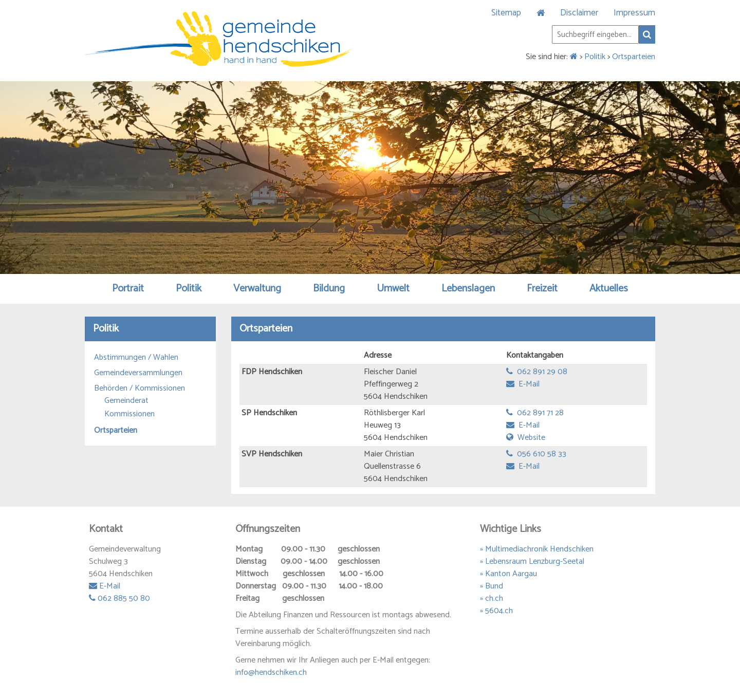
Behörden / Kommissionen (140, 389)
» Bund (492, 586)
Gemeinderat (126, 401)
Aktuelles (609, 289)
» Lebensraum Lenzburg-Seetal (532, 561)
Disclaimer (579, 13)
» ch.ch (492, 598)
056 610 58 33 (536, 454)
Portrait (128, 289)
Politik (595, 57)
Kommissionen (129, 414)
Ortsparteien (634, 57)
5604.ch (499, 611)
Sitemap (506, 13)
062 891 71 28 (535, 413)
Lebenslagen (468, 289)
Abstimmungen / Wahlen (136, 358)
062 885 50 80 (119, 598)
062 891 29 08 (537, 372)
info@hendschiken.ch (271, 673)
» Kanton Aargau (508, 574)
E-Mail (523, 384)
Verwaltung (257, 289)
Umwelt (393, 289)
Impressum (634, 13)
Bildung (329, 289)
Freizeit (542, 289)
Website (526, 438)
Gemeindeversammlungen (138, 373)
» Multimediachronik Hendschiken (537, 549)
